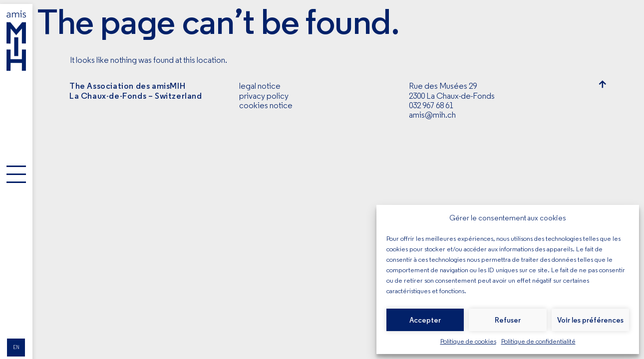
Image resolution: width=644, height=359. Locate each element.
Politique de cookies (468, 341)
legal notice (260, 86)
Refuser (508, 320)
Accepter (425, 320)
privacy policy (264, 96)
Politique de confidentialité (538, 341)
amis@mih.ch (432, 115)
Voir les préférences (590, 320)
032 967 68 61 (431, 105)
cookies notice (266, 105)
